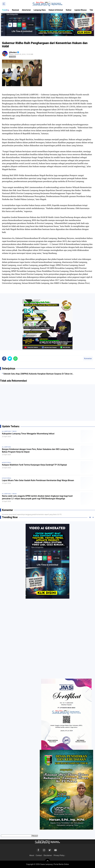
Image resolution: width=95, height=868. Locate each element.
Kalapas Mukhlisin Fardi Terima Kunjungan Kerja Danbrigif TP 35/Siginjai (34, 465)
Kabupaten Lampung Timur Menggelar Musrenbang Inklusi (28, 434)
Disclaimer (48, 855)
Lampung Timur (10, 431)
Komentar (88, 358)
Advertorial (26, 10)
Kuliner (69, 10)
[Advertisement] (47, 404)
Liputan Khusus (80, 10)
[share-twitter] (10, 359)
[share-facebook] (4, 359)
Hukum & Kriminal (56, 10)
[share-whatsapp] (15, 359)
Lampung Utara (40, 10)
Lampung (7, 447)
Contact (39, 855)
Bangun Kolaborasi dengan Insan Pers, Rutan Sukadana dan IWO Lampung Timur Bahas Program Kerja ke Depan (38, 451)
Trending (5, 10)
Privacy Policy (59, 855)
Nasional (15, 10)
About (32, 855)
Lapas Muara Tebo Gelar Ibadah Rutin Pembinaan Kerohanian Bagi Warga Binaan (38, 480)
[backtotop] (47, 861)
